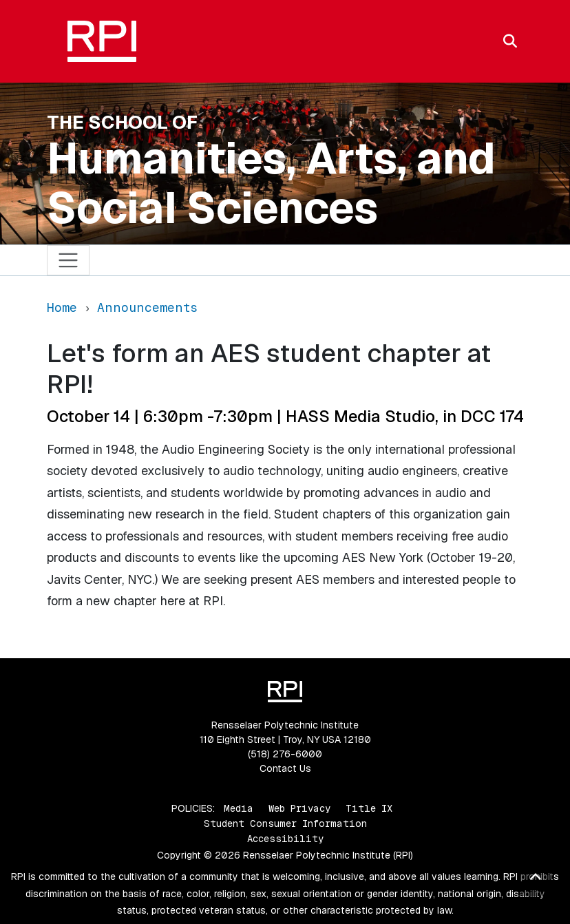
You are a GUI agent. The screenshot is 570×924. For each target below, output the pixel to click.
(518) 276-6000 (285, 754)
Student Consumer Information (285, 823)
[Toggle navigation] (68, 261)
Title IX (369, 808)
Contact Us (285, 768)
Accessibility (285, 839)
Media (239, 808)
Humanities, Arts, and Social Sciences (271, 183)
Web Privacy (299, 808)
